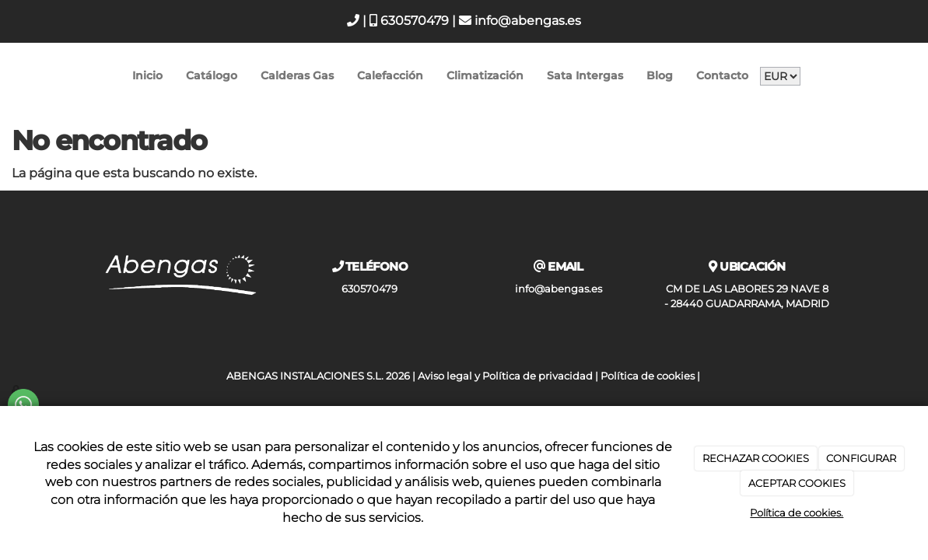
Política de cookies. (797, 513)
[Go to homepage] (8, 76)
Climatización (485, 75)
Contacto (722, 75)
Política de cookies (648, 376)
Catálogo (212, 75)
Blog (660, 75)
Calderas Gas (297, 75)
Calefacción (390, 75)
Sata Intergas (585, 75)
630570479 (409, 21)
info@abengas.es (520, 21)
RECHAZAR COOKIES (756, 458)
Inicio (147, 75)
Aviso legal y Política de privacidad (505, 376)
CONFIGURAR (861, 458)
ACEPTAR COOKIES (797, 483)
